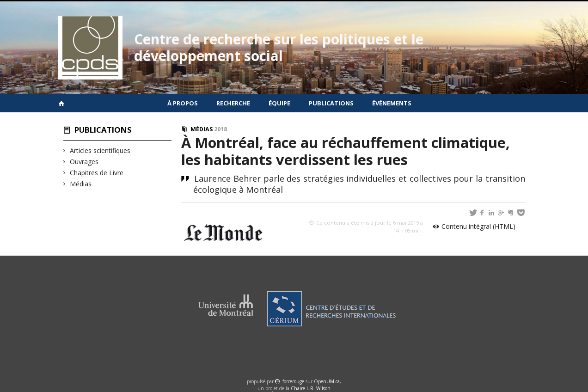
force (293, 381)
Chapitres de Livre (97, 173)
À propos (183, 103)
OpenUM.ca (327, 381)
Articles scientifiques (100, 150)
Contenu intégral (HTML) (478, 226)
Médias (81, 184)
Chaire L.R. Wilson (311, 388)
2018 (220, 129)
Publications (331, 103)
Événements (392, 103)
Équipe (279, 103)
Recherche (233, 103)
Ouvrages (84, 162)
